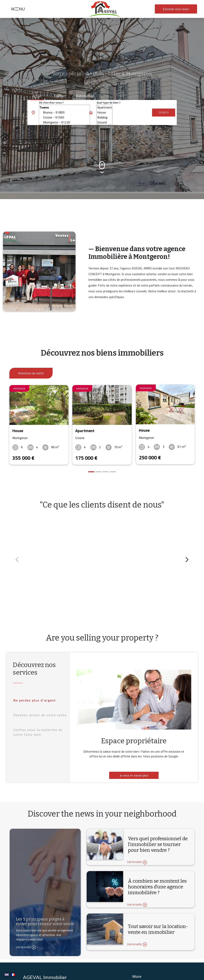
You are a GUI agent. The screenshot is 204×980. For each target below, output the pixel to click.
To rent (60, 96)
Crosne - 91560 (64, 117)
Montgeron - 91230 (64, 122)
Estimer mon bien (176, 9)
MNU (19, 9)
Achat (37, 96)
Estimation (85, 96)
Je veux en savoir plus (134, 774)
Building (105, 117)
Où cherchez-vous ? (51, 102)
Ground (105, 122)
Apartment (105, 107)
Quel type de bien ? (109, 102)
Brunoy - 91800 (64, 112)
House (105, 112)
